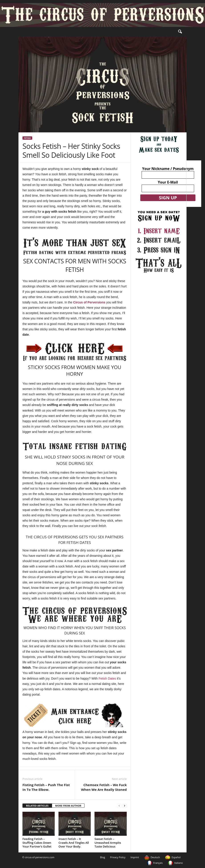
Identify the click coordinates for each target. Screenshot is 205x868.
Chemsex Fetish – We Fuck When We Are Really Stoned (104, 787)
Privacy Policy (118, 857)
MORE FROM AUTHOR (68, 806)
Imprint (135, 857)
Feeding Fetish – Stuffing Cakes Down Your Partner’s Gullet (37, 843)
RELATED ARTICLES (37, 806)
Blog (102, 857)
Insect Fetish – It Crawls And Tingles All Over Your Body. (74, 843)
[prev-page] (119, 806)
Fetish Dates (107, 678)
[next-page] (125, 806)
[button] (180, 32)
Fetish (27, 138)
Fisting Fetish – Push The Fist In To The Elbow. (46, 787)
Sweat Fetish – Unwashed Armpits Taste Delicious (108, 843)
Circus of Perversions (89, 302)
